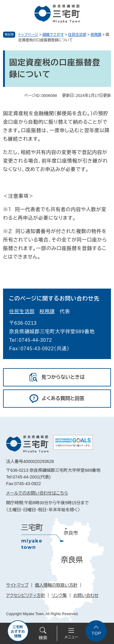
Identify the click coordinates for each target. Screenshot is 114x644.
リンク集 (59, 595)
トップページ (28, 35)
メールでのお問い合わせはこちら (37, 493)
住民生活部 (77, 35)
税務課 (96, 35)
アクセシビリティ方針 (26, 595)
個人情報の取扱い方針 (56, 585)
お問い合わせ (86, 595)
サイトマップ (17, 585)
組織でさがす (53, 35)
